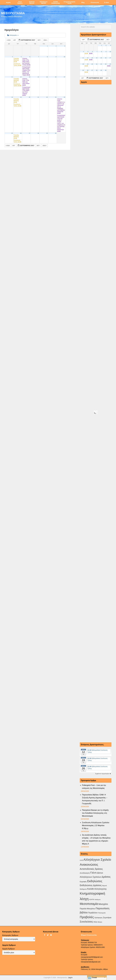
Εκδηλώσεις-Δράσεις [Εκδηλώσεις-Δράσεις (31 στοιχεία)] (91, 885)
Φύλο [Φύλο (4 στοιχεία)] (95, 922)
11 (12, 77)
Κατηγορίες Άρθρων (10, 935)
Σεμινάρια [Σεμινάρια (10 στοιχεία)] (107, 918)
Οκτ (39, 40)
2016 (9, 40)
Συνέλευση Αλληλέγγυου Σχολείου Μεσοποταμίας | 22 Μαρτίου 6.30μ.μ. (96, 825)
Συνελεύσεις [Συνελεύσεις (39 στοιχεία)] (86, 922)
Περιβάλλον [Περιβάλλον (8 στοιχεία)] (93, 913)
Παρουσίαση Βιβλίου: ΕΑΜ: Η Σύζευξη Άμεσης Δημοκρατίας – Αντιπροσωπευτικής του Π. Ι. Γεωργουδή (95, 799)
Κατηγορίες (13, 35)
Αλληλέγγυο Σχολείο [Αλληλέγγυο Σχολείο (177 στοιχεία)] (97, 860)
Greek (92, 978)
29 (47, 133)
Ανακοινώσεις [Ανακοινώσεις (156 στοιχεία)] (89, 865)
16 (56, 77)
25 (12, 133)
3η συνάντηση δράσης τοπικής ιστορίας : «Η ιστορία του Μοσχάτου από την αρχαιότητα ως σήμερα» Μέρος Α (96, 839)
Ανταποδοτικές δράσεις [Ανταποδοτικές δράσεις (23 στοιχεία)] (91, 869)
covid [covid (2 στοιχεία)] (81, 860)
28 (38, 133)
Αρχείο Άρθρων (8, 949)
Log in (70, 978)
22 (47, 97)
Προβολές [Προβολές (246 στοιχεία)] (87, 917)
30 (56, 133)
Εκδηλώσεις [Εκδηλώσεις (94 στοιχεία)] (95, 881)
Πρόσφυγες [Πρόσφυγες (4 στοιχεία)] (98, 918)
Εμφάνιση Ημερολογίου (103, 774)
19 (21, 97)
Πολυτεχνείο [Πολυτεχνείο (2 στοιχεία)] (102, 913)
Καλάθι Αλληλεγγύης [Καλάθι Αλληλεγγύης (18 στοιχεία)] (97, 889)
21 (38, 97)
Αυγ (15, 40)
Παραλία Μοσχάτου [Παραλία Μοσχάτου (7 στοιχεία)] (87, 909)
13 (30, 77)
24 (64, 97)
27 (30, 133)
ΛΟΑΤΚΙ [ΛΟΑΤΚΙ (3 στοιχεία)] (92, 899)
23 (56, 97)
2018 (46, 40)
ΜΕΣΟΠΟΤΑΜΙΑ (13, 13)
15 (47, 77)
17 (64, 77)
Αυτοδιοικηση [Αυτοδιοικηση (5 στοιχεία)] (85, 873)
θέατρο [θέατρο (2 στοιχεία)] (100, 922)
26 (21, 133)
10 (64, 57)
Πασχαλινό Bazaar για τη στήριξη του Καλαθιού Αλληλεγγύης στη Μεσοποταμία (95, 813)
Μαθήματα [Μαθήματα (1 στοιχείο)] (98, 900)
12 (21, 77)
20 (30, 97)
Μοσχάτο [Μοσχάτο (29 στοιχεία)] (103, 904)
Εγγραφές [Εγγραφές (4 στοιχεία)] (83, 882)
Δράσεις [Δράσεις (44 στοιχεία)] (106, 877)
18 (12, 97)
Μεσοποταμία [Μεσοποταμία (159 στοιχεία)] (89, 904)
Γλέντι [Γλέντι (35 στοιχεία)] (93, 873)
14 (38, 77)
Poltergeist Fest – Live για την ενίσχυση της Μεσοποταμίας (94, 787)
